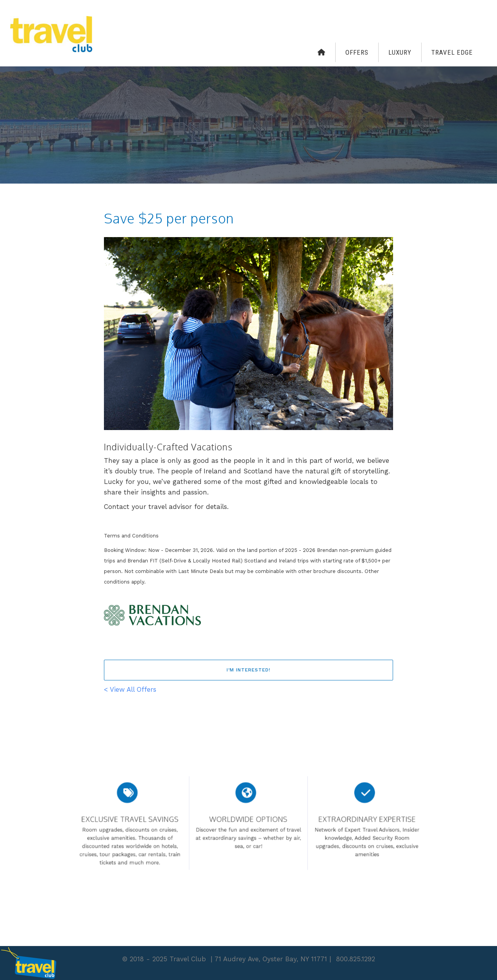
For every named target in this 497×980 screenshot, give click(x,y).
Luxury (400, 52)
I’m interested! (248, 670)
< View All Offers (130, 689)
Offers (357, 52)
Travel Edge (452, 52)
